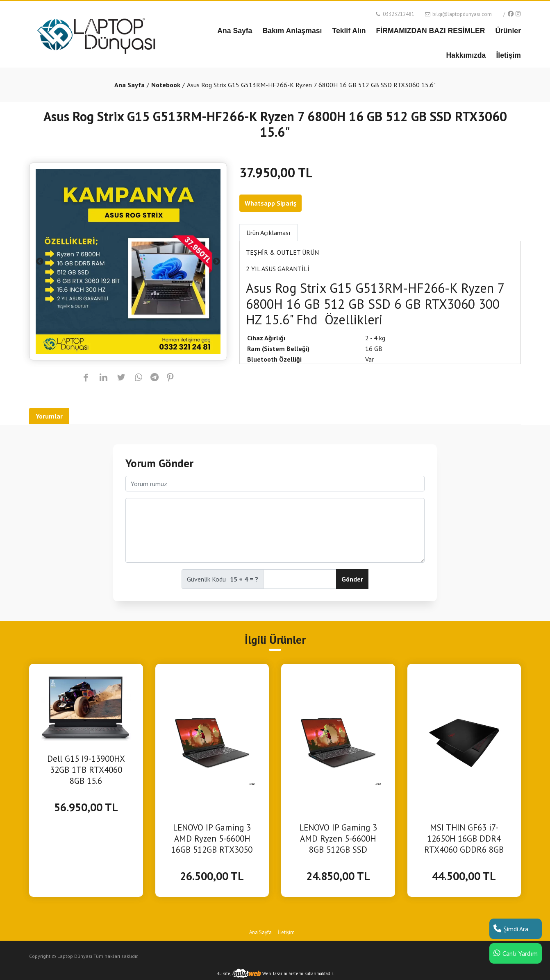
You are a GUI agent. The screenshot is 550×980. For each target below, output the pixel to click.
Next (216, 262)
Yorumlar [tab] (49, 416)
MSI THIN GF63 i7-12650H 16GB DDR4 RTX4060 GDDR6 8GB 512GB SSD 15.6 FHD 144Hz (464, 839)
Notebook (166, 85)
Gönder (352, 579)
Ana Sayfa (235, 31)
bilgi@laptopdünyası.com (458, 14)
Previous (40, 262)
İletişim (508, 55)
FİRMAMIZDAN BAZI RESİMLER (431, 31)
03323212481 (394, 14)
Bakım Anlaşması (292, 31)
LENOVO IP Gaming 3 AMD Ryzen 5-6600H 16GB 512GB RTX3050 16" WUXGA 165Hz (212, 839)
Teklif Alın (349, 31)
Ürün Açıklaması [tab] (268, 233)
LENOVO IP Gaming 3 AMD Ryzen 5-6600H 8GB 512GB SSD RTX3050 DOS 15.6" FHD (338, 839)
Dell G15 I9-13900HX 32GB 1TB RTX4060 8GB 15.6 (86, 770)
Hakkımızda (466, 55)
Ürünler (508, 31)
